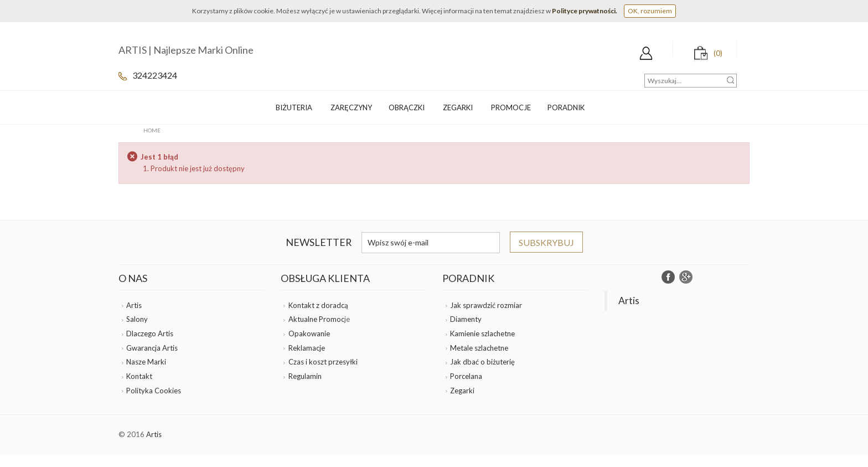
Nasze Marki (146, 362)
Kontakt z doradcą (318, 305)
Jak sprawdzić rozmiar (486, 305)
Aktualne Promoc (316, 319)
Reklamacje (307, 348)
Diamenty (466, 319)
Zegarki (462, 391)
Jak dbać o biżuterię (482, 362)
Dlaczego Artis (150, 333)
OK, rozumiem (650, 11)
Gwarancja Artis (152, 348)
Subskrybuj (546, 242)
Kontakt (139, 376)
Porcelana (466, 376)
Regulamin (305, 376)
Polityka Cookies (154, 391)
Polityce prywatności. (585, 11)
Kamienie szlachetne (482, 333)
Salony (137, 319)
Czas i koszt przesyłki (323, 362)
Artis (134, 305)
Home (152, 130)
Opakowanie (309, 333)
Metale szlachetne (479, 348)
